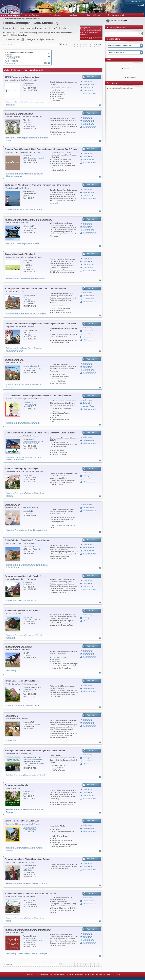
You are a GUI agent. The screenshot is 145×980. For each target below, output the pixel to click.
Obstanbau (41, 565)
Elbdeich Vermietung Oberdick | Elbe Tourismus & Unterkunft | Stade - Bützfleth (40, 433)
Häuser (28, 138)
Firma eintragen (56, 15)
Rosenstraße (28, 868)
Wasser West (28, 900)
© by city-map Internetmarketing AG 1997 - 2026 (103, 974)
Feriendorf (10, 384)
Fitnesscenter (39, 174)
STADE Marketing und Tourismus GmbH (23, 77)
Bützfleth (36, 444)
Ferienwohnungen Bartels (16, 785)
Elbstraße (27, 156)
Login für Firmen (93, 15)
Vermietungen (36, 423)
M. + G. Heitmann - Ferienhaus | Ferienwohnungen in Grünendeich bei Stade (39, 396)
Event (24, 102)
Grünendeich (32, 228)
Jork (29, 196)
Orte (39, 19)
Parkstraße (27, 122)
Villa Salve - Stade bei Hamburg (19, 113)
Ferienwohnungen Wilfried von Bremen (22, 611)
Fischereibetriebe (22, 348)
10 (89, 45)
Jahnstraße (27, 511)
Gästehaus (10, 176)
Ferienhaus (30, 102)
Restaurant (34, 278)
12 (96, 45)
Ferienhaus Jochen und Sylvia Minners (22, 681)
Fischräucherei (11, 351)
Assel (39, 724)
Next (139, 64)
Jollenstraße (27, 402)
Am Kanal (8, 55)
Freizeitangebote (37, 384)
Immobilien (34, 138)
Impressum (56, 974)
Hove (33, 585)
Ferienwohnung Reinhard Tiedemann (19, 52)
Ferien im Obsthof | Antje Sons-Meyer (21, 469)
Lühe (25, 297)
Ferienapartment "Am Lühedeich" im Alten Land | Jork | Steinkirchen (35, 289)
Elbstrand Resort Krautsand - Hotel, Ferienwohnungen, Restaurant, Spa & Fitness (41, 149)
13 (100, 45)
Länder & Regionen (32, 15)
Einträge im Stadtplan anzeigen (40, 39)
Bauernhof (18, 102)
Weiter (91, 39)
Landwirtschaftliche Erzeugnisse (27, 565)
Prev (111, 64)
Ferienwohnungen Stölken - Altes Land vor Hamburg (28, 219)
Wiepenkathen (38, 940)
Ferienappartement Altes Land (18, 646)
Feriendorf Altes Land (14, 359)
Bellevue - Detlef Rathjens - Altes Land (22, 821)
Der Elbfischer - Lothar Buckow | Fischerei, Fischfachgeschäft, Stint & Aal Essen (41, 324)
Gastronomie (18, 176)
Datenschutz (29, 974)
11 (92, 45)
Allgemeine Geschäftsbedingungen (74, 974)
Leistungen (74, 15)
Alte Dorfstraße (28, 938)
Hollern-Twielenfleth (34, 368)
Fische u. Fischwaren (35, 348)
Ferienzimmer (11, 105)
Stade (30, 86)
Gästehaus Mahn (12, 504)
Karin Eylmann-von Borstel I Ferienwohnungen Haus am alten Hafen (35, 751)
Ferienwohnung (10, 63)
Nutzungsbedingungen (43, 974)
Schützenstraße (29, 828)
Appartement (10, 102)
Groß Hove (27, 792)
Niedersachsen (19, 19)
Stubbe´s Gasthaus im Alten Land (20, 254)
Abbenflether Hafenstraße (32, 442)
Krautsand (40, 158)
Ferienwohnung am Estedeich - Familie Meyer (25, 576)
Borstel (34, 477)
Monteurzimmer (43, 138)
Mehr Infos (90, 77)
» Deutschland (8, 19)
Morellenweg (28, 226)
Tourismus (29, 244)
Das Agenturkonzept (116, 15)
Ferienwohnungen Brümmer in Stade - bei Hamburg (28, 929)
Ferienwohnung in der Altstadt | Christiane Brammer (28, 859)
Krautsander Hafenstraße (32, 759)
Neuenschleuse (28, 690)
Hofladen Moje (11, 715)
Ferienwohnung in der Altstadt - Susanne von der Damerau (31, 894)
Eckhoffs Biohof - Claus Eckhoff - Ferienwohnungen (28, 540)
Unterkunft (38, 209)
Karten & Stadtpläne (120, 21)
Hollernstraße (28, 617)
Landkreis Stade (31, 19)
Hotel (27, 209)
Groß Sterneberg (15, 57)
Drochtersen (32, 158)
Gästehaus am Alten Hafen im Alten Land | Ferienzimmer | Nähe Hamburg (37, 185)
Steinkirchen (32, 830)
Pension (9, 140)
